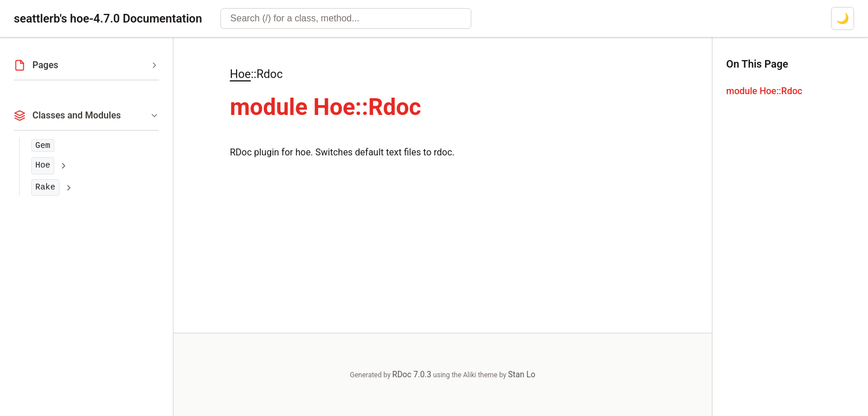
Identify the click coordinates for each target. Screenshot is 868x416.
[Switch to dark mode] (843, 18)
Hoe (43, 165)
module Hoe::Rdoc (764, 91)
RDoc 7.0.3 (412, 374)
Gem (43, 146)
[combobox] (346, 18)
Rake (45, 187)
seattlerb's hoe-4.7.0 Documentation (108, 18)
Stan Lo (522, 374)
